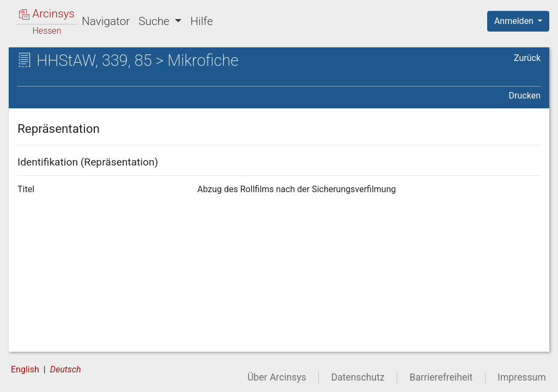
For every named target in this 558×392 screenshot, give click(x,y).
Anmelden (515, 21)
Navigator (106, 21)
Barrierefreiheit (441, 377)
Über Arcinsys (277, 377)
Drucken (525, 96)
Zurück (527, 58)
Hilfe (201, 21)
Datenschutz (358, 377)
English (25, 369)
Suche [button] (155, 21)
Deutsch (66, 369)
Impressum (522, 377)
